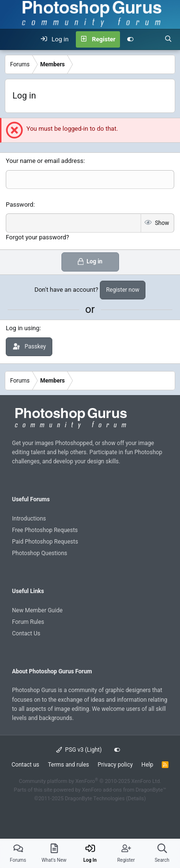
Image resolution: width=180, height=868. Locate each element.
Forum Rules (28, 622)
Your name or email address (45, 161)
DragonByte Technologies (95, 799)
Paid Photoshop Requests (45, 542)
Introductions (29, 519)
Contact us (25, 765)
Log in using (23, 328)
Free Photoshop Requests (45, 530)
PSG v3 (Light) (79, 750)
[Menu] (12, 39)
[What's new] (149, 39)
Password (19, 205)
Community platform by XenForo (90, 781)
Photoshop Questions (40, 553)
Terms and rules (69, 765)
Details (136, 799)
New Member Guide (37, 610)
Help (148, 765)
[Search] (168, 39)
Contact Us (26, 633)
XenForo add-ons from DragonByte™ (124, 790)
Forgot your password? (37, 237)
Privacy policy (115, 765)
